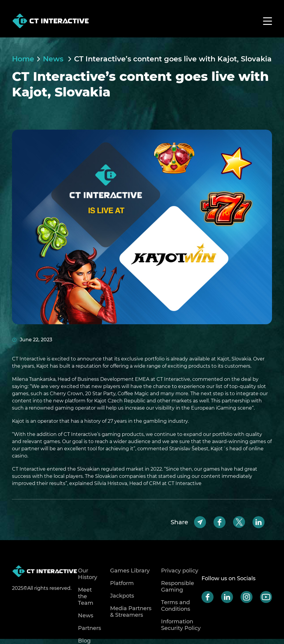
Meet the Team (86, 596)
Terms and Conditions (176, 606)
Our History (88, 574)
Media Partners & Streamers (131, 612)
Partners (90, 628)
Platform (122, 583)
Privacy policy (180, 571)
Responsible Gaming (178, 587)
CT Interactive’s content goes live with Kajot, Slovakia (173, 59)
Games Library (130, 571)
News (54, 59)
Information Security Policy (181, 625)
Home (23, 59)
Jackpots (122, 596)
